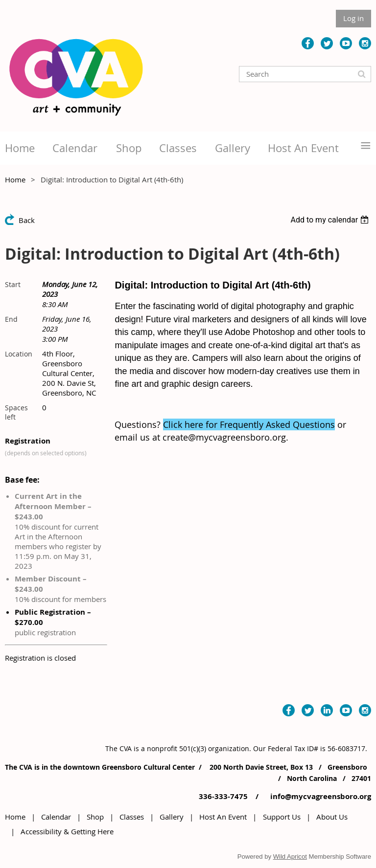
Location (19, 354)
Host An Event (223, 817)
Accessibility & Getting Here (67, 831)
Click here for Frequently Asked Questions (249, 424)
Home (15, 179)
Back (27, 220)
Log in (353, 18)
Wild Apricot (290, 857)
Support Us (282, 817)
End (11, 319)
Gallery (172, 817)
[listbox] (331, 220)
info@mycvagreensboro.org (320, 796)
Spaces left (16, 412)
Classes (132, 817)
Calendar (56, 817)
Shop (95, 817)
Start (13, 284)
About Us (332, 817)
